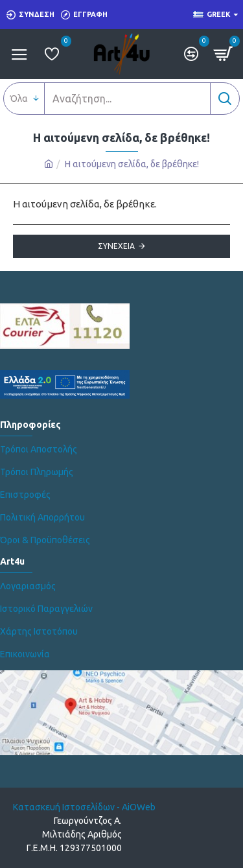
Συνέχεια (116, 246)
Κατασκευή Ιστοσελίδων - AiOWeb (84, 807)
